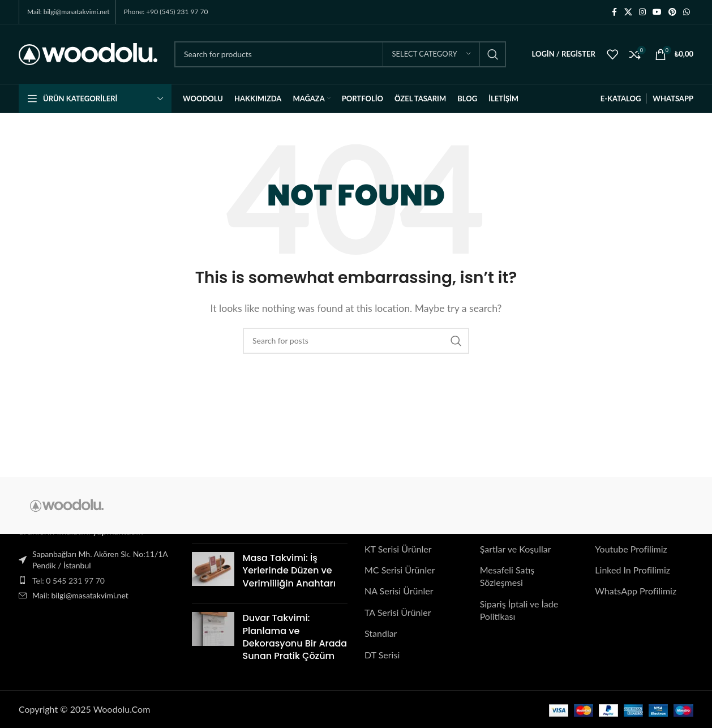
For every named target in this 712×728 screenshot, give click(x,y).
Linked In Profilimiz (632, 570)
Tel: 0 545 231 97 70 (68, 581)
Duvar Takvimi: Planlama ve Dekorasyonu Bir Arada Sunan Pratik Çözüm (295, 637)
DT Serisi (382, 655)
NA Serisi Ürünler (399, 591)
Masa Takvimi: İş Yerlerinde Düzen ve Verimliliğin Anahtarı (289, 571)
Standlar (381, 633)
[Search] (340, 54)
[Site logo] (88, 53)
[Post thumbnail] (213, 573)
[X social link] (628, 12)
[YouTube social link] (657, 12)
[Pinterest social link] (672, 12)
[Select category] (431, 54)
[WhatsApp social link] (687, 12)
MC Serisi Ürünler (400, 570)
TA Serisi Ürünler (398, 612)
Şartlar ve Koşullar (516, 549)
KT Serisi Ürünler (398, 549)
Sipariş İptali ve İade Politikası (519, 610)
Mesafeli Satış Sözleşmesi (507, 576)
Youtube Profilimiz (631, 549)
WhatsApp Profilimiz (636, 591)
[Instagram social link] (642, 12)
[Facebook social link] (614, 12)
